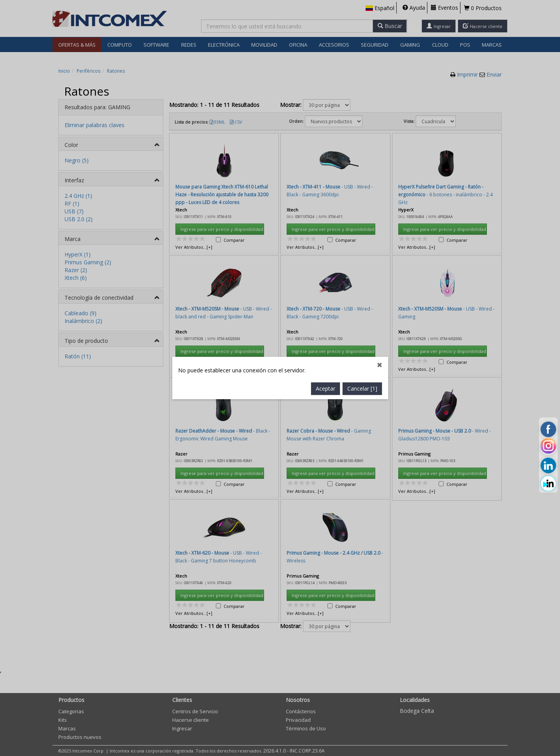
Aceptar (325, 261)
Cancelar (362, 261)
